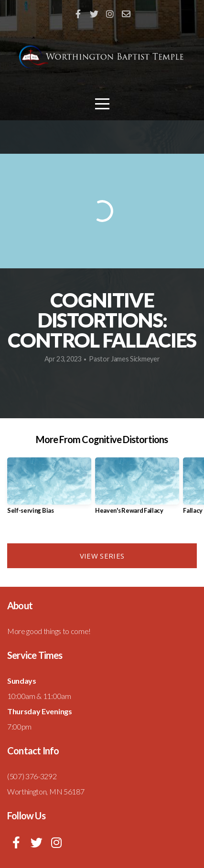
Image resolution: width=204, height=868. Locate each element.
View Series (102, 556)
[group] (49, 489)
